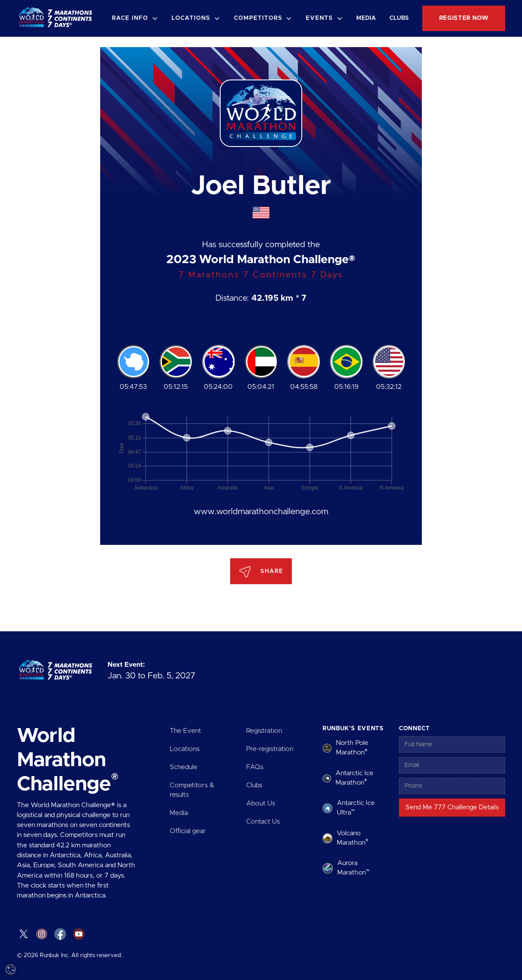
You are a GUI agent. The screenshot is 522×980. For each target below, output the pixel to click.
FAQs (255, 767)
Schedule (183, 767)
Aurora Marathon (353, 868)
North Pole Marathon (352, 748)
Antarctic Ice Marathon (354, 778)
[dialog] (73, 892)
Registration (264, 731)
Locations (185, 749)
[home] (57, 18)
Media (366, 18)
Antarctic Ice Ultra (356, 808)
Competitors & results (192, 790)
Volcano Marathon (353, 838)
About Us (261, 803)
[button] (135, 18)
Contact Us (263, 822)
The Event (185, 731)
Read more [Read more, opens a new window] (78, 867)
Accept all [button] (44, 940)
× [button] (128, 822)
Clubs (399, 18)
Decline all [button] (102, 940)
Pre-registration (270, 749)
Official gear (188, 831)
